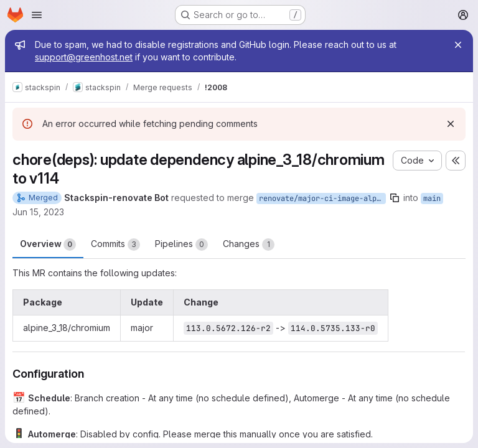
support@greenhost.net (84, 57)
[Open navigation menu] (37, 15)
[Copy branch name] (395, 198)
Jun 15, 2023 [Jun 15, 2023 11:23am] (38, 212)
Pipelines (181, 245)
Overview (48, 245)
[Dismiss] (451, 124)
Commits (115, 245)
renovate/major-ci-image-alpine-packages (322, 198)
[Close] (458, 45)
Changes (249, 245)
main (432, 198)
